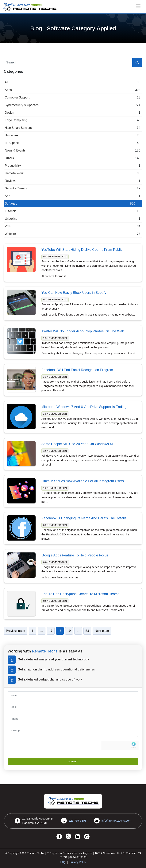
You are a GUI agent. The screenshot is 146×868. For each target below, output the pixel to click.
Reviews (11, 181)
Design (9, 113)
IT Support (12, 143)
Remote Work (14, 173)
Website (10, 234)
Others (9, 158)
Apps (8, 90)
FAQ (63, 862)
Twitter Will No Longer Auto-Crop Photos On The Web (83, 331)
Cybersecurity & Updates (22, 105)
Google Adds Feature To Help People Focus (75, 555)
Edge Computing (16, 120)
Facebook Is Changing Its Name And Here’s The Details (84, 518)
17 (51, 631)
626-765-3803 (77, 821)
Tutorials (11, 211)
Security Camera (16, 188)
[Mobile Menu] (138, 7)
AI (6, 82)
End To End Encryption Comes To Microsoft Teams (80, 594)
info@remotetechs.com (116, 821)
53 (87, 631)
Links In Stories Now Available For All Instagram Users (83, 481)
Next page (102, 631)
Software (11, 204)
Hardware (11, 135)
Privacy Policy (78, 862)
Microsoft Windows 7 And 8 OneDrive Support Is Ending (84, 407)
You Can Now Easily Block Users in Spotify (74, 293)
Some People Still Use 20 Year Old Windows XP (78, 444)
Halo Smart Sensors (18, 128)
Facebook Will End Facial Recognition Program (77, 370)
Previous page (15, 631)
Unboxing (11, 219)
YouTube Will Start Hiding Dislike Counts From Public (82, 250)
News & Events (15, 150)
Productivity (13, 166)
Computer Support (17, 97)
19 (69, 631)
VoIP (8, 226)
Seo (8, 196)
